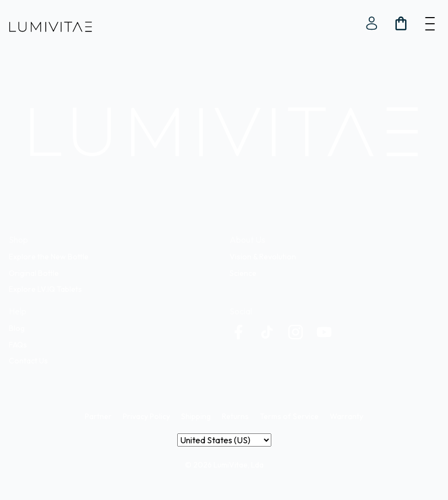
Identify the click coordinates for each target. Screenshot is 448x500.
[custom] (238, 332)
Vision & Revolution (263, 257)
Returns (235, 416)
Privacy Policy (146, 416)
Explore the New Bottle (49, 257)
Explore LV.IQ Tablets (45, 289)
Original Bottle (34, 273)
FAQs (18, 345)
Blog (17, 328)
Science (243, 273)
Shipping (196, 416)
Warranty (346, 416)
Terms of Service (289, 416)
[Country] (224, 440)
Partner (98, 416)
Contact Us (28, 361)
